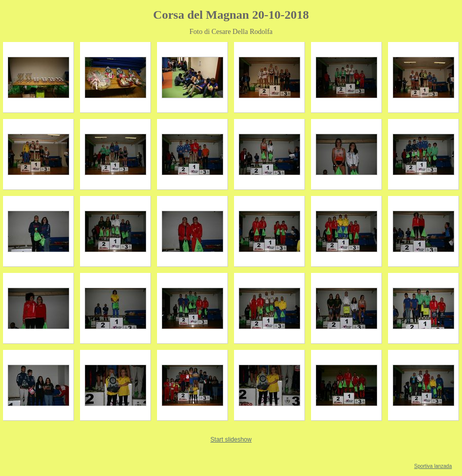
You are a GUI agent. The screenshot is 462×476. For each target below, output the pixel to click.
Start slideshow (231, 440)
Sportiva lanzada (433, 466)
